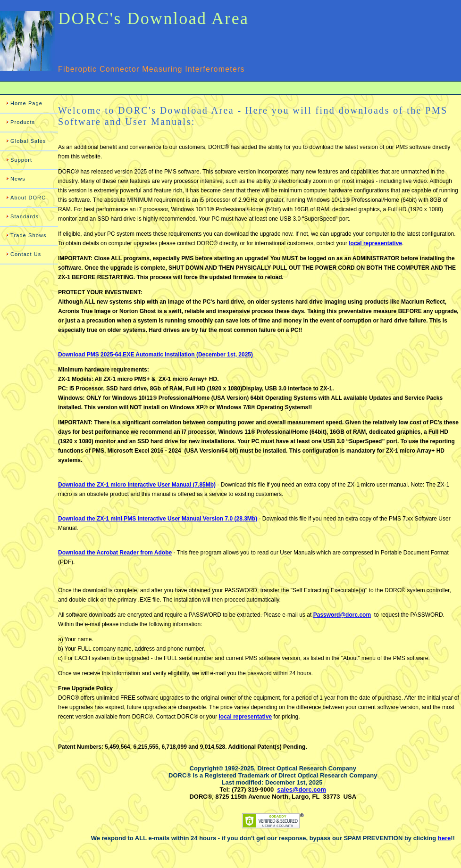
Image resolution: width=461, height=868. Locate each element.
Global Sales (28, 141)
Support (21, 160)
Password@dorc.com (342, 615)
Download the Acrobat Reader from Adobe (115, 553)
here (444, 838)
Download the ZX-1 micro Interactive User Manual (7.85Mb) (137, 485)
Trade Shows (29, 235)
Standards (25, 216)
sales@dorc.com (302, 789)
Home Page (26, 103)
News (18, 179)
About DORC (28, 198)
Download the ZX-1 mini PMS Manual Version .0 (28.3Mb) (158, 519)
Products (23, 122)
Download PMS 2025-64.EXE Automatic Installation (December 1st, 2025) (155, 355)
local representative (375, 243)
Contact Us (26, 254)
